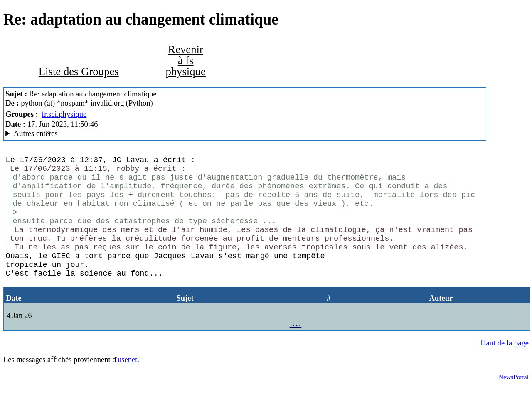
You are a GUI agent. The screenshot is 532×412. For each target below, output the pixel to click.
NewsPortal (514, 402)
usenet (127, 384)
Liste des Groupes (79, 72)
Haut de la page (505, 368)
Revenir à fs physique (185, 60)
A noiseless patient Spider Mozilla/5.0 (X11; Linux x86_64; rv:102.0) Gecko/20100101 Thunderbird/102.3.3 (245, 133)
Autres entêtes (36, 133)
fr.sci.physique (64, 114)
